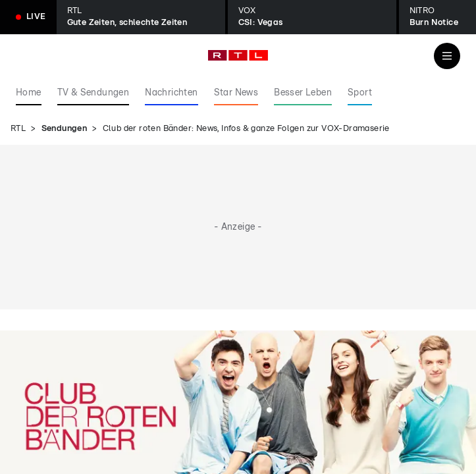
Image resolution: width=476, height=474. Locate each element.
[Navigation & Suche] (447, 56)
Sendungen (65, 129)
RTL (18, 129)
